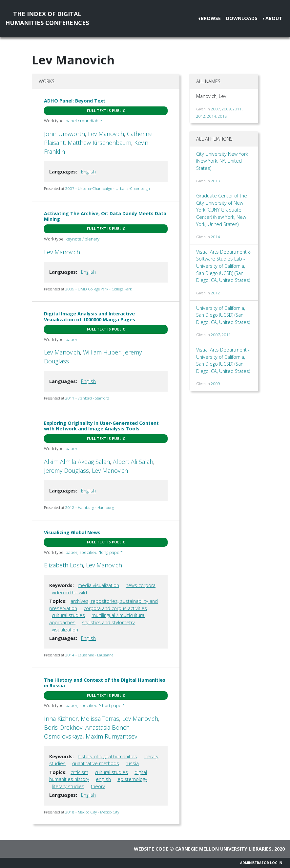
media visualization (98, 585)
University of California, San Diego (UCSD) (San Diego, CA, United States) (223, 315)
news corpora (141, 585)
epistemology (132, 779)
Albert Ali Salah (133, 462)
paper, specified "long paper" (94, 552)
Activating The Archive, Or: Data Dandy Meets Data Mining (105, 216)
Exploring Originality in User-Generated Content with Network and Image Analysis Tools (101, 426)
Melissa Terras (100, 719)
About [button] (274, 18)
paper (72, 339)
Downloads (242, 18)
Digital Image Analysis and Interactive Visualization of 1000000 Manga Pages (90, 316)
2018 (222, 116)
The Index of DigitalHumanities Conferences (47, 18)
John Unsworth (64, 134)
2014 (212, 116)
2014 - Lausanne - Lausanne (89, 655)
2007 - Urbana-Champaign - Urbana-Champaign (108, 188)
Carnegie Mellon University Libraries (223, 849)
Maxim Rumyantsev (111, 736)
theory (98, 786)
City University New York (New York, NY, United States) (222, 161)
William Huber (102, 352)
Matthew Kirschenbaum (99, 143)
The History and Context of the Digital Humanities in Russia (105, 683)
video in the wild (69, 593)
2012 (201, 116)
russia (132, 763)
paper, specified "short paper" (95, 705)
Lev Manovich (106, 134)
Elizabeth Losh (63, 565)
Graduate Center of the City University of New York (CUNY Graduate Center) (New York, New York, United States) (222, 210)
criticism (79, 772)
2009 (226, 109)
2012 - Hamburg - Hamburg (90, 507)
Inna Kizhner (61, 719)
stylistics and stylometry (108, 622)
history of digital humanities (107, 756)
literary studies (68, 786)
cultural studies (68, 615)
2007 (216, 109)
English (88, 172)
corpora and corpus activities (115, 608)
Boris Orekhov (63, 727)
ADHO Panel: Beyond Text (75, 101)
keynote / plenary (83, 239)
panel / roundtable (84, 121)
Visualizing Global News (72, 532)
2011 (237, 109)
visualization (65, 630)
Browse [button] (211, 18)
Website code (151, 849)
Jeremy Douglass (66, 470)
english (103, 779)
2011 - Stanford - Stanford (87, 398)
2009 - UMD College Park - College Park (99, 289)
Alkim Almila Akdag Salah (77, 462)
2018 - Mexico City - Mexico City (92, 812)
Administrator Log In (261, 863)
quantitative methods (96, 763)
